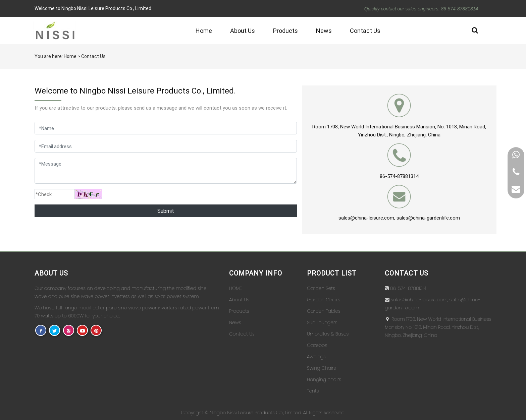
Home (204, 31)
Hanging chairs (324, 379)
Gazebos (317, 345)
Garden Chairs (324, 300)
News (324, 31)
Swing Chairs (321, 368)
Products (285, 31)
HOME (235, 288)
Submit (166, 211)
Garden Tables (324, 311)
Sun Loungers (322, 322)
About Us (243, 31)
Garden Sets (321, 288)
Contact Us (365, 31)
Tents (313, 391)
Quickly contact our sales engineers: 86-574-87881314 (421, 9)
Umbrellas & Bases (328, 334)
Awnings (316, 357)
